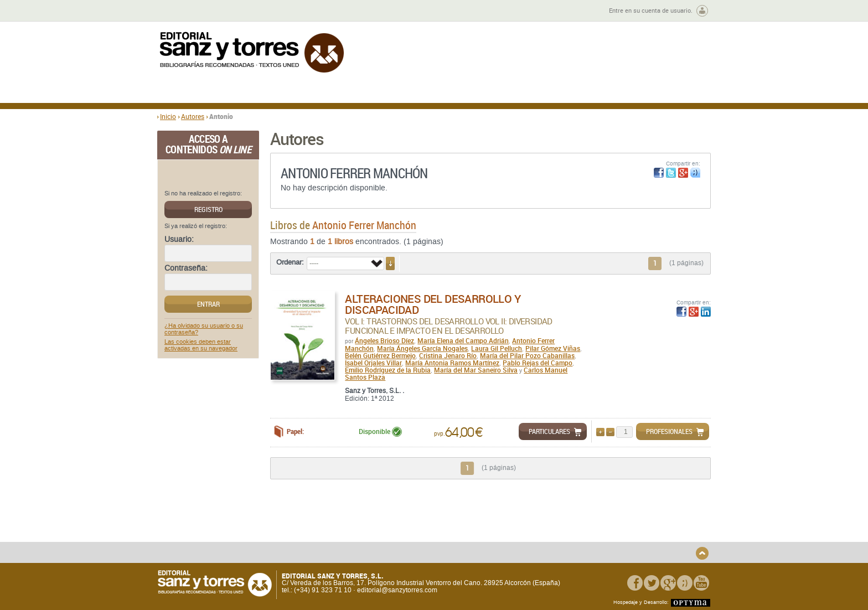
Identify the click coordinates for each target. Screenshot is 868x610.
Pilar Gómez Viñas (553, 348)
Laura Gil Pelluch (497, 348)
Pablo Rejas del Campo (538, 363)
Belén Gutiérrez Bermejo (380, 355)
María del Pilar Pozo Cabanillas (527, 355)
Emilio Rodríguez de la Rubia (388, 370)
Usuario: (179, 240)
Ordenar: (290, 262)
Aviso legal (591, 531)
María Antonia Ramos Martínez (452, 363)
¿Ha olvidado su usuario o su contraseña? (204, 329)
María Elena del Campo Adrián (463, 340)
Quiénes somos (214, 522)
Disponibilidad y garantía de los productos (358, 525)
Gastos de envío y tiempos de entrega (234, 534)
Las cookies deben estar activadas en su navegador (201, 345)
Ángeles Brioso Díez (384, 340)
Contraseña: (186, 268)
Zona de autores (187, 11)
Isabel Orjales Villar (373, 363)
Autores (193, 116)
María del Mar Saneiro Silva (476, 370)
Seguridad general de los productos (364, 547)
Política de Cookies (603, 539)
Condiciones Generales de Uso (500, 522)
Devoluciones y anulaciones (353, 538)
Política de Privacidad (607, 522)
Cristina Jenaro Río (448, 355)
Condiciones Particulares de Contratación (496, 534)
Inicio (168, 116)
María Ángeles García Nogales (422, 348)
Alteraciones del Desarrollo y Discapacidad (433, 304)
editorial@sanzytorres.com (397, 591)
